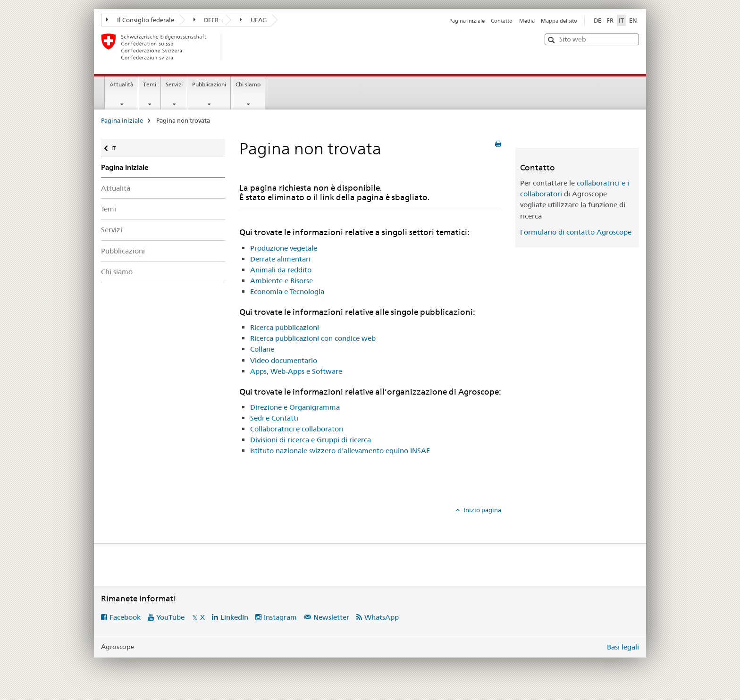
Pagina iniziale (467, 21)
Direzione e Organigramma (295, 407)
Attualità (122, 84)
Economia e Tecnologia (287, 291)
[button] (552, 40)
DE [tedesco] (597, 20)
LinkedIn (234, 617)
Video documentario (284, 360)
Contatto (502, 21)
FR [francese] (610, 20)
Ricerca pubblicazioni (285, 327)
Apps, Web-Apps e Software (296, 371)
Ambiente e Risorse (282, 281)
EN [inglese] (633, 20)
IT (120, 146)
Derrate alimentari (280, 259)
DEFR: (207, 20)
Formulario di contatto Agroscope (576, 232)
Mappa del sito (559, 21)
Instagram (280, 617)
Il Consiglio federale (140, 20)
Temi (150, 84)
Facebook (125, 617)
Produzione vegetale (284, 248)
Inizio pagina (482, 510)
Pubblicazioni (209, 84)
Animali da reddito (281, 270)
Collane (262, 349)
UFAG (253, 20)
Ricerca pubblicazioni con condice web (313, 338)
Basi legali (623, 647)
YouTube (170, 617)
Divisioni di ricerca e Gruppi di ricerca (311, 440)
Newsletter (331, 617)
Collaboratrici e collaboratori (297, 429)
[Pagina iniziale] (235, 47)
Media (527, 21)
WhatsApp (382, 617)
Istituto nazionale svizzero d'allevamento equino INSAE (340, 451)
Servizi (174, 84)
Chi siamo (248, 84)
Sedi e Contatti (274, 418)
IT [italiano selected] (621, 20)
